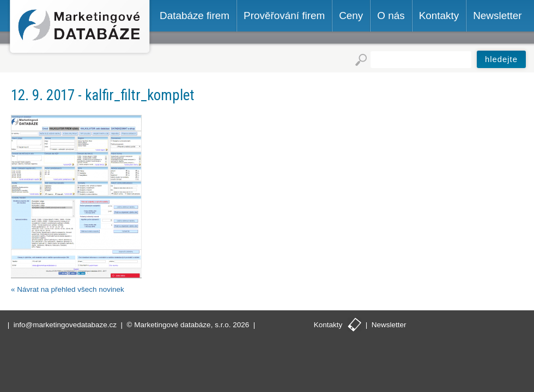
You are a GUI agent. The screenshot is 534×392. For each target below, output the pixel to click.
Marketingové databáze (80, 28)
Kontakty (328, 325)
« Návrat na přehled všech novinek (68, 289)
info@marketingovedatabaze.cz (65, 325)
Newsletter (389, 325)
